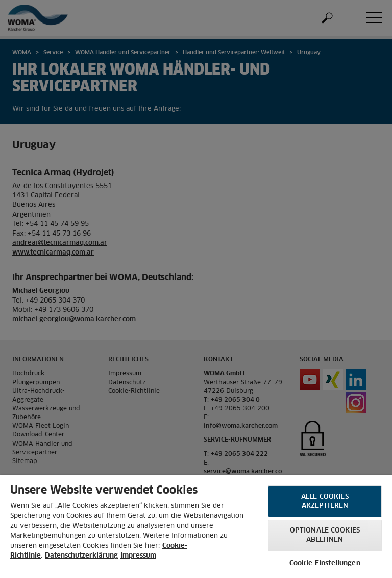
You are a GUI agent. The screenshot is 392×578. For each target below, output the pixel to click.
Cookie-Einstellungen (325, 563)
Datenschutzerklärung (81, 556)
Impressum (138, 556)
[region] (196, 527)
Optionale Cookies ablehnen (325, 535)
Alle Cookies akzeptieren (325, 502)
